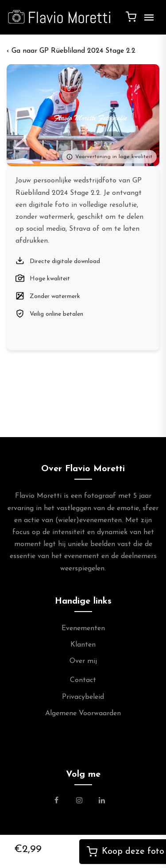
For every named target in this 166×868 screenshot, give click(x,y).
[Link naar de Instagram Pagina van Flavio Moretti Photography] (79, 802)
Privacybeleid (83, 697)
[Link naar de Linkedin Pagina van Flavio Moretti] (102, 802)
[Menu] (147, 21)
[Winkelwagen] (131, 16)
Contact (83, 680)
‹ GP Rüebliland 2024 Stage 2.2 (71, 51)
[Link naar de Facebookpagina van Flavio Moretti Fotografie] (62, 802)
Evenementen (83, 628)
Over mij (83, 661)
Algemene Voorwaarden (83, 713)
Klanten (83, 645)
